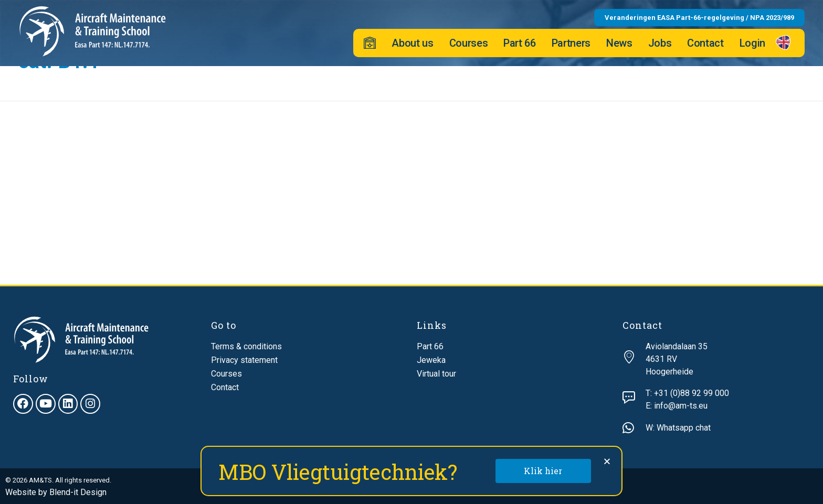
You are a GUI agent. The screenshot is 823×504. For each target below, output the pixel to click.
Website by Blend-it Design (56, 492)
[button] (607, 461)
